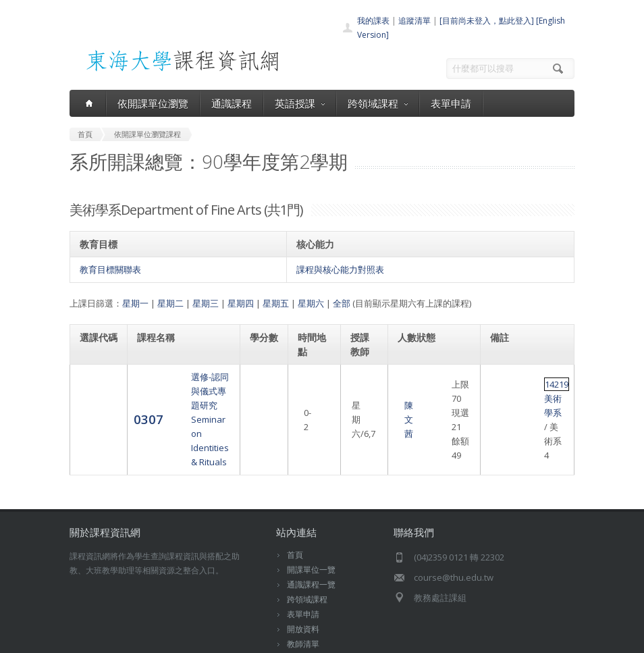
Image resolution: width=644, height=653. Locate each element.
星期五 (276, 303)
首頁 (295, 512)
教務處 (299, 639)
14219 (503, 391)
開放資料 (303, 586)
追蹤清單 (414, 21)
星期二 (170, 303)
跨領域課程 (378, 103)
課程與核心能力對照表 (340, 269)
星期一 (135, 303)
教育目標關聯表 (110, 269)
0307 (95, 397)
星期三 (206, 303)
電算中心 (257, 639)
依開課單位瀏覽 (153, 103)
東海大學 (84, 639)
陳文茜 (364, 398)
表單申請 (451, 103)
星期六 (311, 303)
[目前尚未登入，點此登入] (487, 21)
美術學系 (535, 391)
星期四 (241, 303)
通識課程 (232, 103)
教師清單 (303, 601)
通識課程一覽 (311, 542)
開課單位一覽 (311, 527)
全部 (342, 303)
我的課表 (373, 21)
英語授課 (300, 103)
